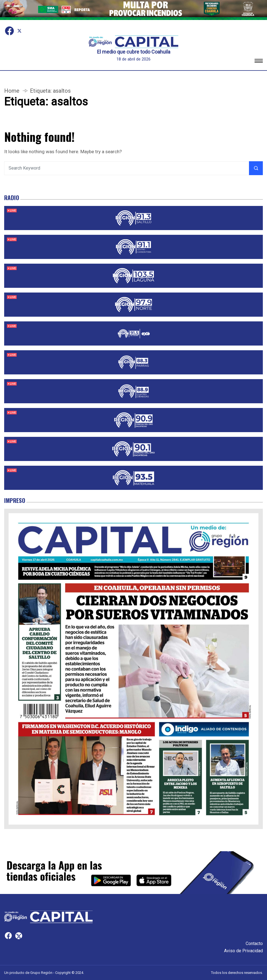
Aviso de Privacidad (243, 951)
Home (12, 91)
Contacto (254, 944)
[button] (259, 62)
